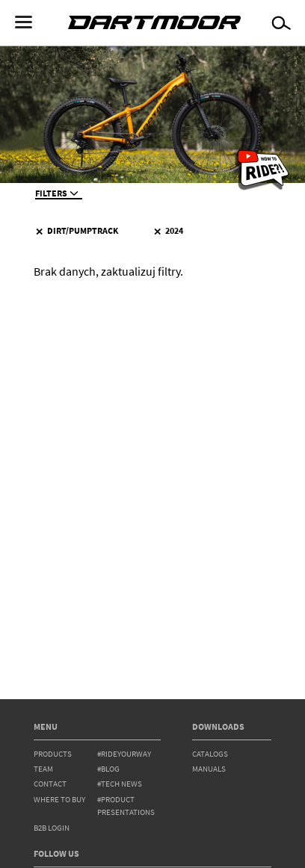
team (43, 769)
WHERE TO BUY (59, 800)
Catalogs (210, 754)
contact (50, 784)
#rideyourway (124, 754)
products (53, 754)
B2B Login (52, 828)
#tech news (120, 784)
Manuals (209, 769)
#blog (108, 769)
